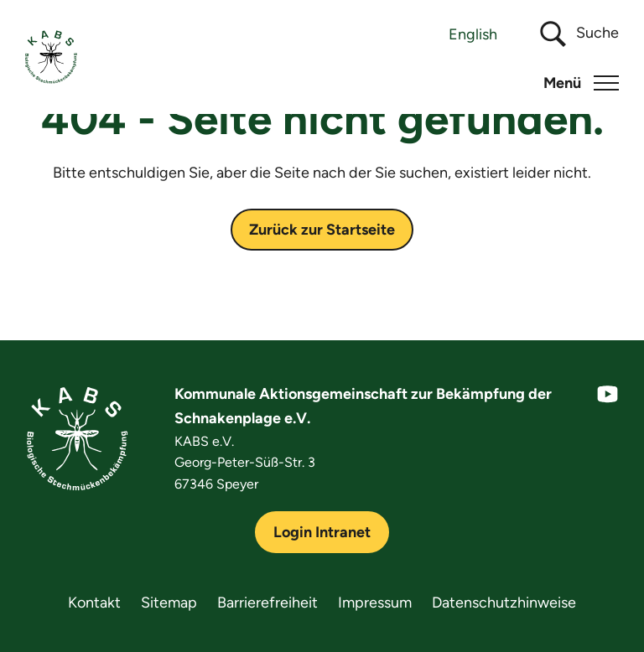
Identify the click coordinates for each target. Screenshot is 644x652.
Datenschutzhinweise (504, 603)
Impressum (375, 603)
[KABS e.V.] (51, 57)
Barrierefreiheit (267, 603)
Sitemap (169, 603)
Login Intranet (322, 532)
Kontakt (94, 603)
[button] (581, 83)
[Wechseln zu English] (473, 34)
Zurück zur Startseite (322, 230)
